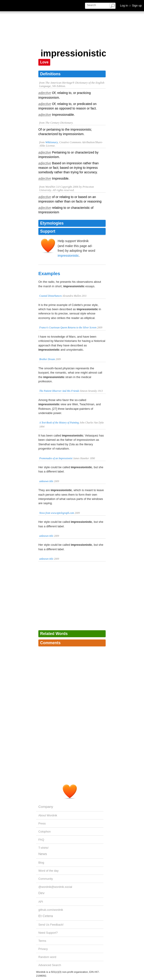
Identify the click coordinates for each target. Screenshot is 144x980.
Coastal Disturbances (50, 296)
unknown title (46, 481)
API (41, 902)
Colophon (45, 832)
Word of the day (48, 871)
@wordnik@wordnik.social (55, 887)
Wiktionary (51, 142)
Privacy (43, 949)
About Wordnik (48, 815)
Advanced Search (50, 965)
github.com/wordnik (51, 910)
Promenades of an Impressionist (56, 458)
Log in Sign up (131, 6)
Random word (47, 957)
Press (42, 823)
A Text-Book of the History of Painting (59, 423)
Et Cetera (46, 916)
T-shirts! (44, 848)
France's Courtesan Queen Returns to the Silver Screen (68, 327)
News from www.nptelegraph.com (57, 513)
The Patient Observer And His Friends (59, 391)
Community (46, 879)
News (43, 854)
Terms (42, 941)
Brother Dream (47, 359)
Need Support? (48, 933)
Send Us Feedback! (51, 925)
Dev (41, 893)
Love (44, 62)
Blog (41, 863)
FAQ (41, 840)
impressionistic (68, 256)
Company (46, 807)
